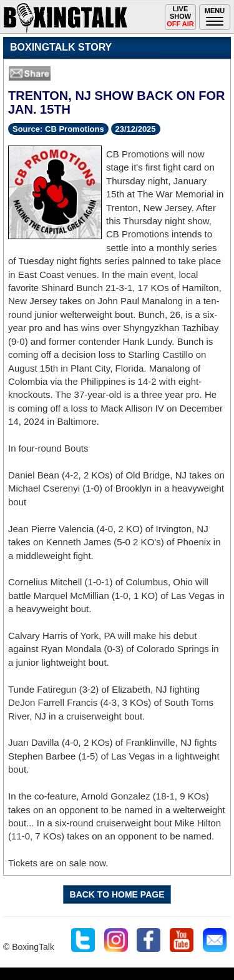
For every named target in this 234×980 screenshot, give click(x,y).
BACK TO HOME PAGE (117, 894)
